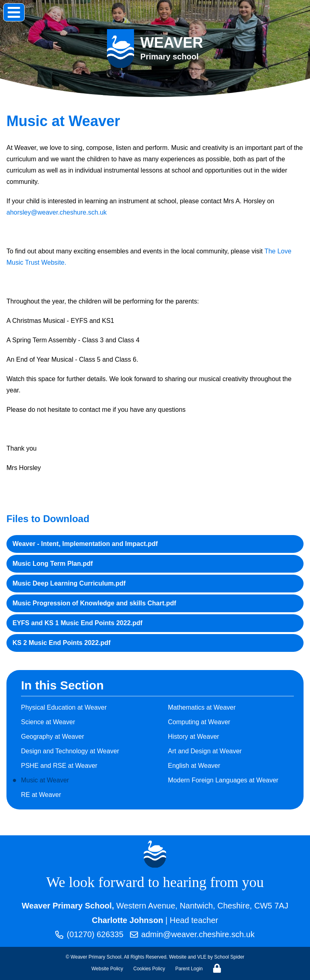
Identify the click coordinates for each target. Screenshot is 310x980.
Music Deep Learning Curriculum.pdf (69, 583)
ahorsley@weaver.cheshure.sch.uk (57, 212)
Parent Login (189, 969)
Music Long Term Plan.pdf (53, 564)
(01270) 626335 (89, 935)
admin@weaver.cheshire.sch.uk (192, 935)
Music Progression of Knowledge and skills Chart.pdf (94, 603)
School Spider (229, 957)
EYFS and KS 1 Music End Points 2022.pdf (77, 623)
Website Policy (107, 969)
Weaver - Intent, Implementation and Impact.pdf (85, 544)
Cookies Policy (149, 969)
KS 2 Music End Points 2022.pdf (62, 643)
